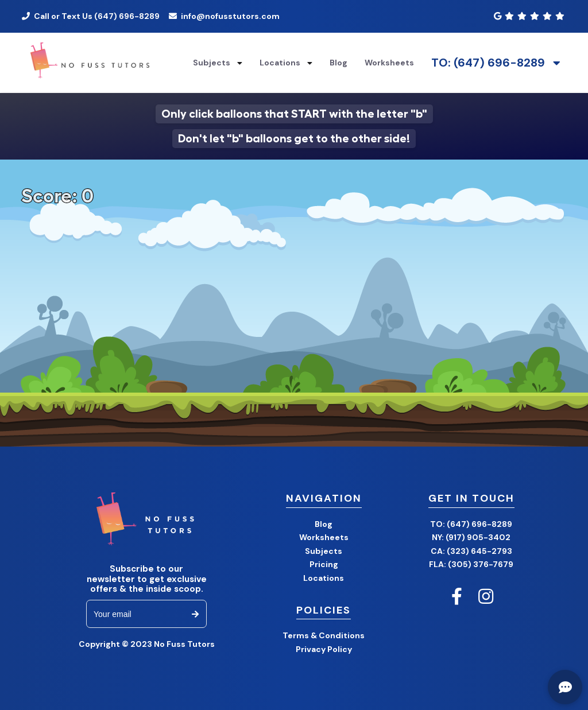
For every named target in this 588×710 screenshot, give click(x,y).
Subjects (212, 63)
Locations (280, 63)
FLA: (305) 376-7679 (471, 564)
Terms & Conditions (324, 635)
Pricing (324, 564)
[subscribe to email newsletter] (195, 614)
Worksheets (389, 63)
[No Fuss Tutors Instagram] (486, 596)
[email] (138, 614)
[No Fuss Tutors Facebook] (457, 596)
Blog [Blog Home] (339, 63)
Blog (324, 524)
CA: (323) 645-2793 (471, 551)
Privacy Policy (324, 649)
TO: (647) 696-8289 (488, 63)
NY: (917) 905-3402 (471, 537)
